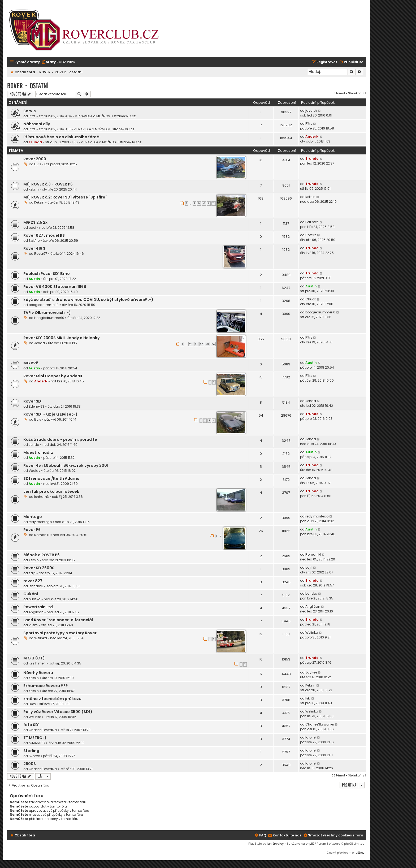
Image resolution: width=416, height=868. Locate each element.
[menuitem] (58, 62)
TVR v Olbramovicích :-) (47, 313)
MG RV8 (31, 363)
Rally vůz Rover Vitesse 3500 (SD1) (58, 712)
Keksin (34, 189)
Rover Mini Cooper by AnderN (53, 376)
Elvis (38, 164)
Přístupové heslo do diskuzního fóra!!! (62, 137)
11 (209, 204)
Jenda (40, 343)
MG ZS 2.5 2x (35, 222)
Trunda (35, 142)
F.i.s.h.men (37, 663)
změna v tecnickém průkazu (52, 699)
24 (213, 344)
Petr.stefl (312, 222)
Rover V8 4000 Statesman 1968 (55, 287)
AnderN (312, 137)
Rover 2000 (35, 159)
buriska (35, 599)
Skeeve (34, 756)
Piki (308, 698)
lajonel (311, 737)
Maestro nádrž (38, 452)
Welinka (41, 638)
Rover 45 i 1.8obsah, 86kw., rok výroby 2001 (66, 465)
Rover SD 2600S (39, 568)
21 (196, 344)
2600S (30, 764)
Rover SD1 (33, 401)
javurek (311, 111)
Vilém (33, 625)
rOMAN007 (37, 743)
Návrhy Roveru (38, 673)
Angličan (36, 612)
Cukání (31, 594)
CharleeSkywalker (43, 730)
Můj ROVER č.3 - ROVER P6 (48, 184)
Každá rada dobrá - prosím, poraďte (60, 439)
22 (202, 344)
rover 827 (33, 581)
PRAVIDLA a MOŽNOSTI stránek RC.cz (107, 116)
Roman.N (42, 535)
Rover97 (41, 254)
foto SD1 (31, 725)
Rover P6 (32, 530)
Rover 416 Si (35, 248)
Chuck (311, 299)
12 (214, 204)
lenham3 (42, 497)
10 (204, 204)
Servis (30, 111)
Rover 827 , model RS (44, 235)
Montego (33, 517)
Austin (34, 279)
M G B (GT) (34, 658)
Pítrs (32, 116)
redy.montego (40, 522)
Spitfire (34, 241)
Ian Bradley (275, 844)
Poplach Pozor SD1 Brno (47, 274)
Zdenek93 (36, 406)
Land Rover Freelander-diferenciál (58, 620)
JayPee (311, 672)
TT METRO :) (35, 738)
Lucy (32, 704)
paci (32, 228)
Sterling (31, 751)
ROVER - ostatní (28, 86)
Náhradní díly (37, 124)
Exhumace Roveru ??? (46, 686)
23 (207, 344)
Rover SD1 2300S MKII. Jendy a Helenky (62, 338)
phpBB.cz (358, 853)
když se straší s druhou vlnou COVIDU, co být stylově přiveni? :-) (88, 300)
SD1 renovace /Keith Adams (51, 478)
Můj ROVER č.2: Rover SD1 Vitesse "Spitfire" (65, 197)
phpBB (310, 844)
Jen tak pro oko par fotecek (51, 491)
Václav (34, 471)
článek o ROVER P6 (42, 555)
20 (191, 344)
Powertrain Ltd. (39, 607)
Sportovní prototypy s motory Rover (60, 633)
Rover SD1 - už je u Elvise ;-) (50, 414)
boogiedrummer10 (44, 305)
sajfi (32, 573)
